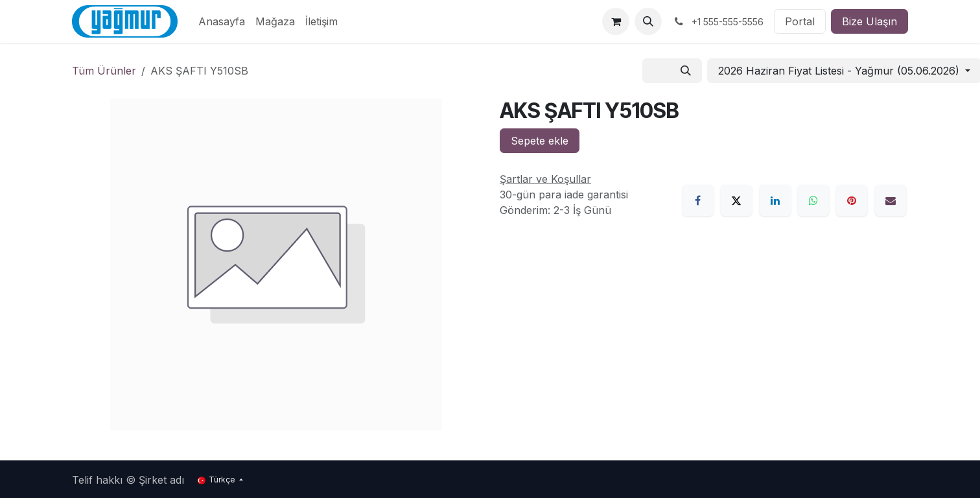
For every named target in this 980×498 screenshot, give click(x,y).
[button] (648, 21)
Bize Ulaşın (869, 21)
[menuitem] (222, 21)
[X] (736, 200)
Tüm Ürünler (104, 71)
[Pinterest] (852, 200)
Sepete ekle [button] (540, 141)
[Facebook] (698, 200)
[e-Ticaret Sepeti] (616, 21)
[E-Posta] (891, 200)
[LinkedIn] (775, 200)
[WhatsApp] (813, 200)
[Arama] (686, 71)
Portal (800, 21)
